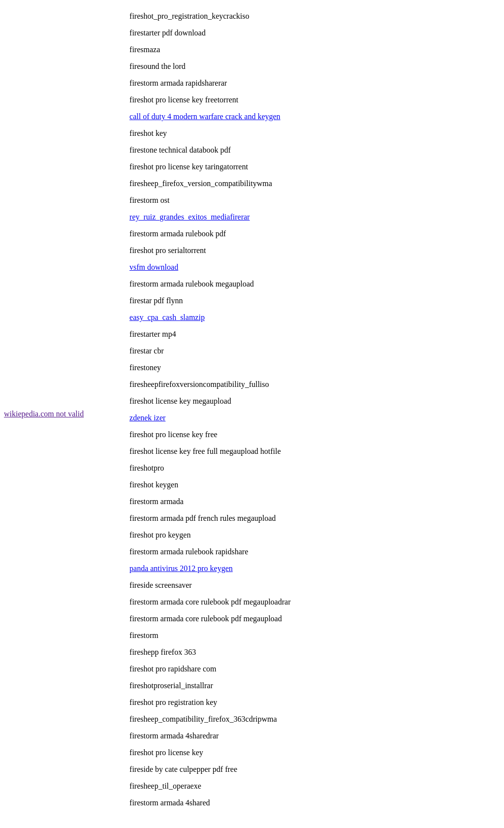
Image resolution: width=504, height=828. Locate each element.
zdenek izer (147, 418)
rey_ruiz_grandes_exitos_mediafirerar (189, 217)
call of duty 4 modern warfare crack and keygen (205, 116)
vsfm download (154, 267)
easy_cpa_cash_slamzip (167, 317)
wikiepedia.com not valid (44, 414)
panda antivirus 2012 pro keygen (181, 568)
